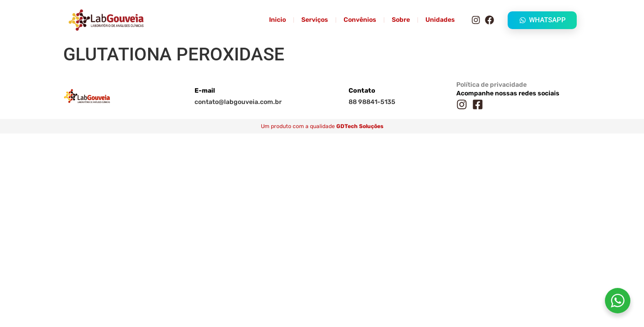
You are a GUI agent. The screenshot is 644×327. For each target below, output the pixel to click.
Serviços (315, 20)
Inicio (277, 20)
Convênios (360, 20)
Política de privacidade (492, 85)
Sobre (401, 20)
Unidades (440, 20)
